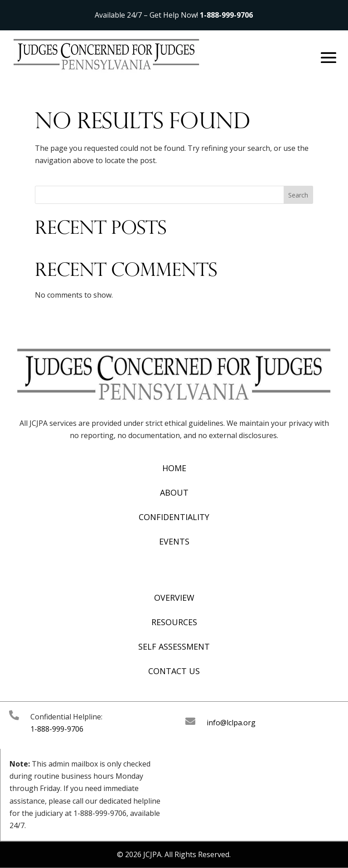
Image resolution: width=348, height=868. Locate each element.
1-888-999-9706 (226, 15)
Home (174, 468)
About (174, 492)
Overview (174, 598)
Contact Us (174, 671)
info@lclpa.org (231, 723)
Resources (174, 622)
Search (298, 195)
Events (174, 541)
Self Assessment (174, 646)
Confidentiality (174, 517)
